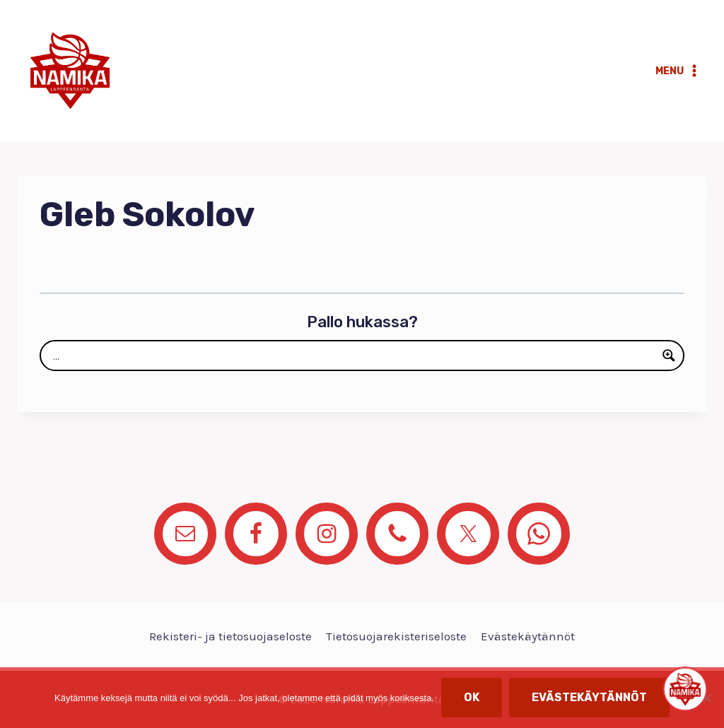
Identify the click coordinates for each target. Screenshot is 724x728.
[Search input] (353, 356)
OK (472, 697)
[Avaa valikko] (678, 71)
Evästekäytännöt (528, 636)
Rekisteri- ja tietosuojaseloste (230, 636)
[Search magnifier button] (669, 356)
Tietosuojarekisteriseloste (396, 636)
